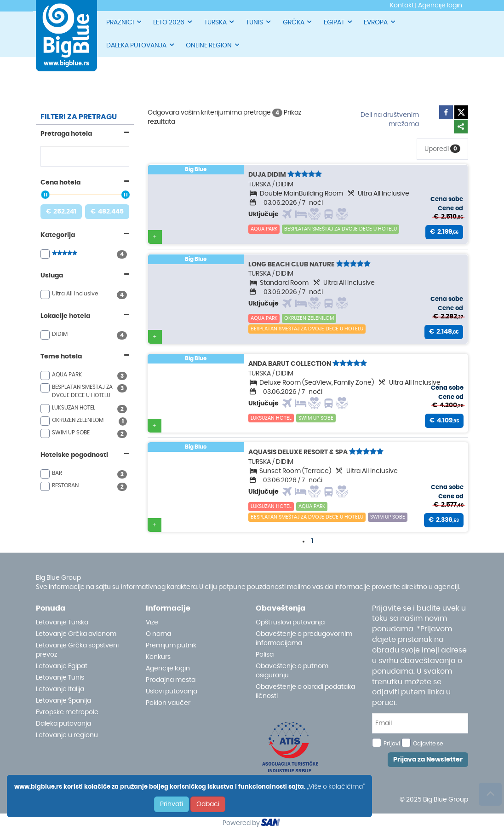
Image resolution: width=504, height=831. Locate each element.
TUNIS (259, 22)
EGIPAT (338, 22)
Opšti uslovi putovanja (290, 623)
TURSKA (220, 22)
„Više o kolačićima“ (336, 787)
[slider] (45, 195)
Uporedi (442, 149)
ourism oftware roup (271, 824)
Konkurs (158, 657)
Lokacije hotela (65, 316)
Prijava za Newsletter (428, 760)
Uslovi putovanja (172, 692)
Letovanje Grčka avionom (76, 634)
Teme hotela (61, 357)
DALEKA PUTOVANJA (141, 45)
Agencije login (168, 669)
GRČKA (298, 22)
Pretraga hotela (66, 134)
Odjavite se (428, 744)
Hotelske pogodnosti (74, 455)
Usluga (52, 276)
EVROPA (380, 22)
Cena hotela (60, 183)
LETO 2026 (173, 22)
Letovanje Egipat (62, 666)
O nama (158, 634)
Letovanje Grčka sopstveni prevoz (77, 650)
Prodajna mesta (171, 680)
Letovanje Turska (62, 623)
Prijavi (392, 744)
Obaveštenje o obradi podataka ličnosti (305, 692)
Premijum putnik (171, 646)
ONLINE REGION (213, 45)
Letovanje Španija (63, 701)
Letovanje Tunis (60, 678)
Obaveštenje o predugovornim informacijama (304, 639)
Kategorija (58, 235)
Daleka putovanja (63, 724)
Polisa (265, 655)
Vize (152, 623)
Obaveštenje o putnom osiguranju (292, 671)
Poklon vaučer (168, 703)
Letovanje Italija (60, 689)
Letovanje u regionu (67, 735)
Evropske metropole (67, 712)
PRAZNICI (124, 22)
